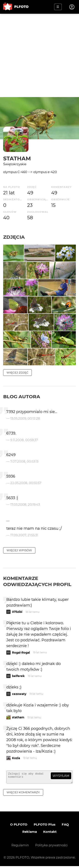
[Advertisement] (39, 55)
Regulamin (20, 847)
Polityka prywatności (51, 847)
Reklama (30, 833)
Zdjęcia (14, 237)
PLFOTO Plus (45, 826)
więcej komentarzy (23, 794)
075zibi (17, 612)
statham (17, 158)
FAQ (65, 826)
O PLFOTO (19, 826)
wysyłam (61, 776)
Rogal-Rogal (21, 653)
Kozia (16, 758)
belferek (18, 676)
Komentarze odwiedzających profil (37, 581)
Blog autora (22, 397)
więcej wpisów (19, 550)
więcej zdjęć (17, 372)
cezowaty (19, 694)
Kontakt (50, 833)
